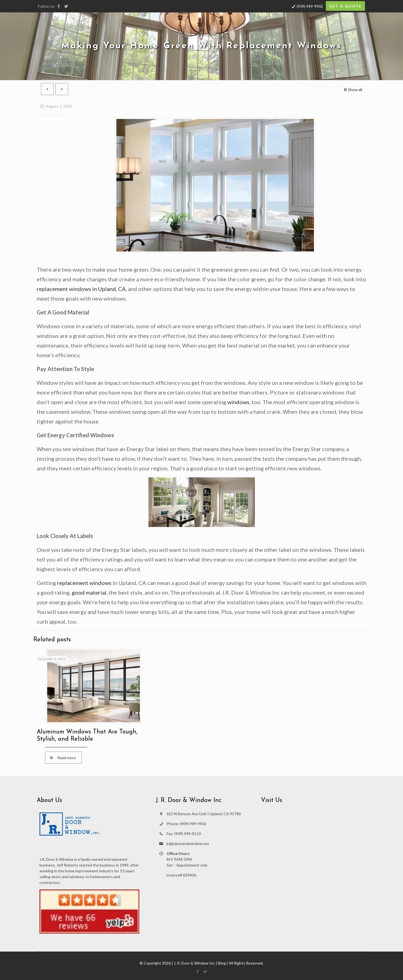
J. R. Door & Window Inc (194, 963)
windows (238, 402)
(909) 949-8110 (188, 834)
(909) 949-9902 (310, 6)
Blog (222, 963)
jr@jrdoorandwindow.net (188, 843)
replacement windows (84, 583)
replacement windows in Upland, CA (81, 289)
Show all (353, 90)
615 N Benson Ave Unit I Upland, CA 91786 (204, 814)
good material (89, 592)
